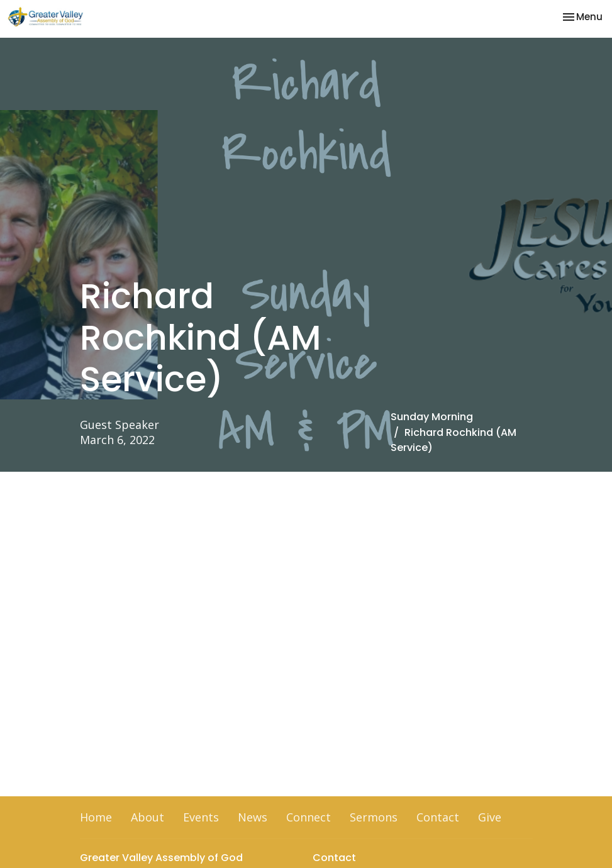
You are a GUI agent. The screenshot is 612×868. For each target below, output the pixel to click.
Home (96, 817)
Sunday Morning (432, 417)
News (253, 817)
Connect (309, 817)
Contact (438, 817)
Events (201, 817)
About (147, 817)
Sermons (374, 817)
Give (490, 817)
